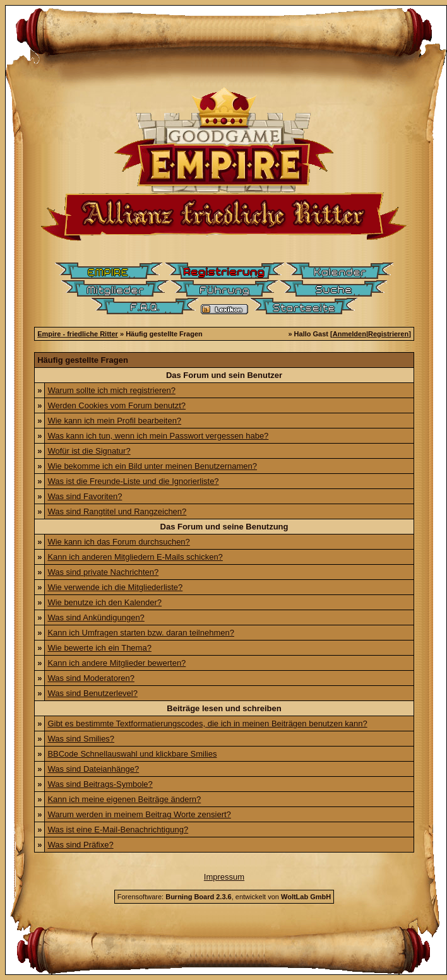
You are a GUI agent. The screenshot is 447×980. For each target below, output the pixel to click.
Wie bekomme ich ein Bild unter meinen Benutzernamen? (152, 466)
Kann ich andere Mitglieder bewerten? (116, 663)
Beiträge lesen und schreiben (224, 708)
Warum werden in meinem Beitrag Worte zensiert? (139, 814)
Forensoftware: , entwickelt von (224, 897)
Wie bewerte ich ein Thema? (99, 648)
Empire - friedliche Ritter (78, 334)
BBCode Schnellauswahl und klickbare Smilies (132, 754)
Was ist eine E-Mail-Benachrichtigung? (118, 829)
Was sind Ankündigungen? (96, 617)
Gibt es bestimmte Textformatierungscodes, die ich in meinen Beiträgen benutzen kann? (207, 723)
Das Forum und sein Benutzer (224, 375)
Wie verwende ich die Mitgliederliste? (115, 587)
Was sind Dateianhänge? (93, 769)
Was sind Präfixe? (80, 845)
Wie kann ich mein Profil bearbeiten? (114, 421)
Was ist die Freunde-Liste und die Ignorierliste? (133, 481)
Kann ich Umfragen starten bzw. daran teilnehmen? (141, 633)
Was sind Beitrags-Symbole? (100, 784)
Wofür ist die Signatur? (89, 451)
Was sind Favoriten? (85, 496)
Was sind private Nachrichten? (103, 572)
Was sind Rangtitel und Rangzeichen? (117, 511)
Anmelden (349, 334)
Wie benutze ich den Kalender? (104, 602)
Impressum (224, 877)
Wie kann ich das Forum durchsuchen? (118, 542)
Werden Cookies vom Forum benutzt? (116, 405)
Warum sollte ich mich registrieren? (111, 390)
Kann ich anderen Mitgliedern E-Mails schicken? (135, 557)
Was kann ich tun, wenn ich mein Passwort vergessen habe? (158, 436)
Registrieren (388, 334)
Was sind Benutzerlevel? (92, 693)
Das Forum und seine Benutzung (224, 527)
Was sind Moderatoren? (91, 678)
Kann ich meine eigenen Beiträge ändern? (124, 799)
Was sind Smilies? (81, 739)
